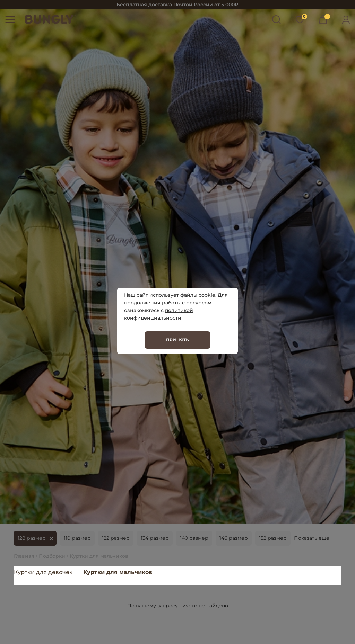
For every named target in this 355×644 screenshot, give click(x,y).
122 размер (116, 538)
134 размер (155, 538)
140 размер (194, 538)
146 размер (234, 538)
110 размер (77, 538)
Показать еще (312, 538)
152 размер (273, 538)
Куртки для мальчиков (118, 572)
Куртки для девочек (43, 572)
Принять (178, 340)
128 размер (32, 538)
